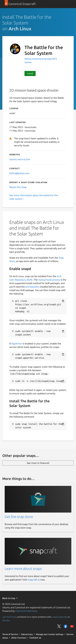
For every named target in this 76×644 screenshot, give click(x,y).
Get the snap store (19, 517)
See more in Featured (38, 463)
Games (28, 62)
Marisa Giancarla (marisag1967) (41, 59)
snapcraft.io (34, 580)
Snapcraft (63, 617)
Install (30, 73)
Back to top (10, 598)
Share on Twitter (59, 626)
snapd (55, 617)
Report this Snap (18, 187)
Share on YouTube (72, 626)
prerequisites (32, 287)
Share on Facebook (65, 626)
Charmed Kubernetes (26, 611)
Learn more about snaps (23, 569)
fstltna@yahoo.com (19, 173)
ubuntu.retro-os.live (20, 159)
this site (6, 620)
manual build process (49, 280)
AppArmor (17, 344)
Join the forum (9, 617)
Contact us (35, 638)
